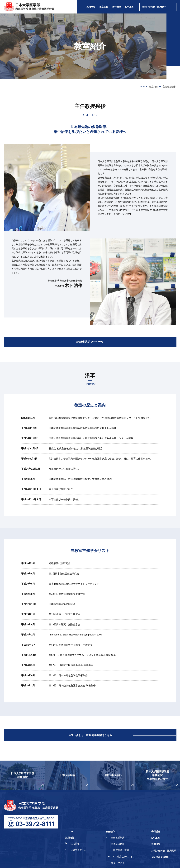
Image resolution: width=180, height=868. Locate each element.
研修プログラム (85, 831)
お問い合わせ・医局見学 (164, 831)
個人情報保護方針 (160, 837)
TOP (142, 87)
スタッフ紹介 (121, 842)
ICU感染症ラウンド (126, 837)
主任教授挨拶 (121, 819)
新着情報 (156, 825)
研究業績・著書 (124, 831)
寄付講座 (117, 7)
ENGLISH (130, 7)
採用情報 (81, 825)
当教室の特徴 (121, 825)
